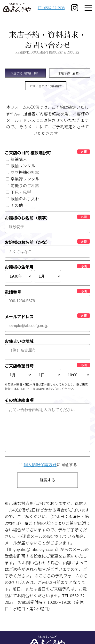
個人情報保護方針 (40, 464)
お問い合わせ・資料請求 (46, 86)
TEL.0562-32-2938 (51, 8)
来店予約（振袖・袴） (25, 73)
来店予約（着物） (70, 73)
